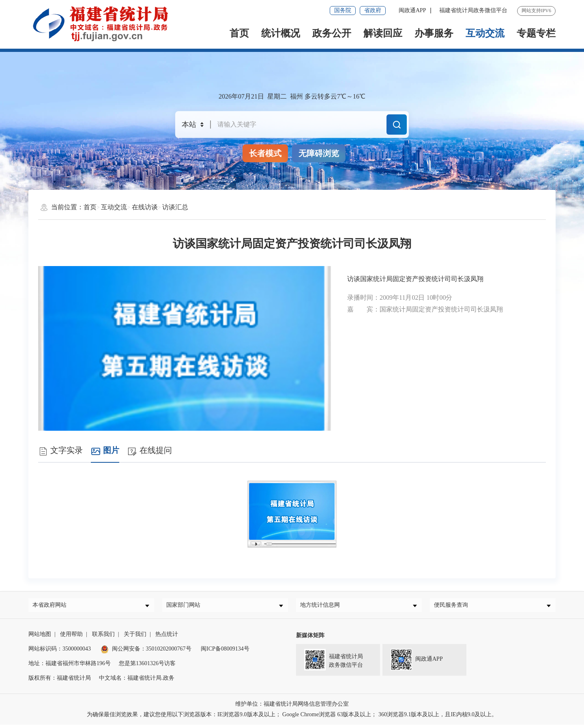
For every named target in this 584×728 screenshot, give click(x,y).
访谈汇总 (175, 207)
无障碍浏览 (319, 153)
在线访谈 (145, 207)
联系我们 (103, 637)
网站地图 (40, 637)
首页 (239, 33)
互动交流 (485, 33)
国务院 (343, 10)
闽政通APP (412, 10)
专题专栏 (536, 33)
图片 (105, 451)
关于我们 (135, 637)
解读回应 (383, 33)
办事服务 (434, 33)
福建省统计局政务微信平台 (473, 10)
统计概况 (281, 33)
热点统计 (167, 637)
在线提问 (150, 451)
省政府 (373, 10)
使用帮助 (71, 637)
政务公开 (332, 33)
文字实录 (60, 451)
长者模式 (265, 153)
